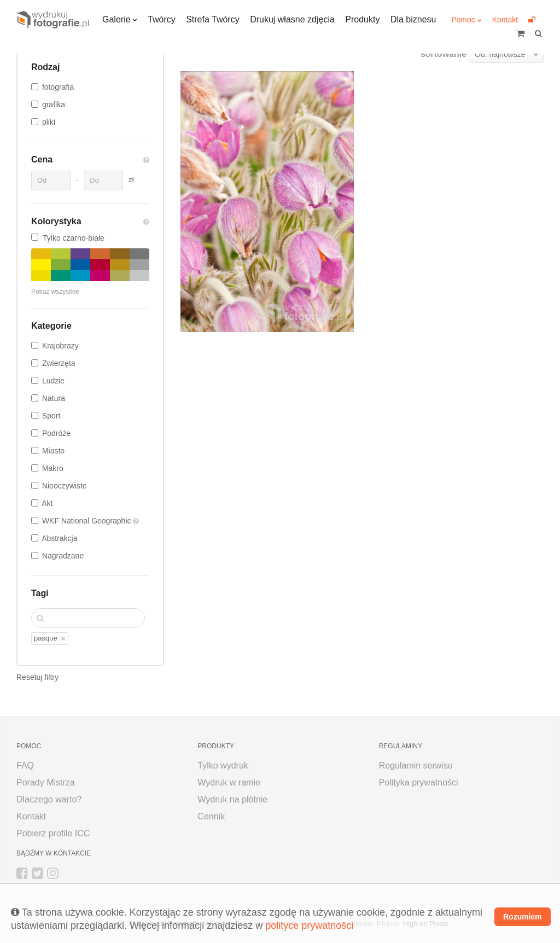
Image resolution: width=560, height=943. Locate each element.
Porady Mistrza (46, 782)
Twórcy (162, 19)
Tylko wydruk (223, 766)
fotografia (58, 87)
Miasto (53, 451)
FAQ (25, 766)
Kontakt (505, 20)
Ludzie (53, 381)
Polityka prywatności (419, 782)
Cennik (211, 816)
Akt (47, 503)
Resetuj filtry (37, 677)
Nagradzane (63, 556)
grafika (54, 104)
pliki (49, 122)
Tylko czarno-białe (68, 238)
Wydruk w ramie (229, 782)
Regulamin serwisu (416, 766)
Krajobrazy (60, 346)
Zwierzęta (59, 363)
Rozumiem (523, 917)
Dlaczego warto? (49, 799)
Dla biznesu (413, 19)
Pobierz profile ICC (53, 833)
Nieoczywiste (65, 486)
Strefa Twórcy (213, 19)
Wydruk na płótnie (232, 799)
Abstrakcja (59, 538)
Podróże (56, 433)
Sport (51, 416)
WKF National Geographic (88, 521)
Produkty (362, 19)
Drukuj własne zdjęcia (292, 19)
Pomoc (463, 20)
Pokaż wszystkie (55, 292)
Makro (53, 468)
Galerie (116, 19)
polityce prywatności (309, 925)
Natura (54, 398)
